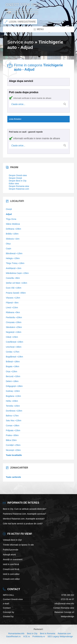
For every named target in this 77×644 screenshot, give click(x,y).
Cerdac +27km (13, 352)
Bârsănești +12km (14, 253)
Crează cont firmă (11, 569)
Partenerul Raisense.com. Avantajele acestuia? (24, 514)
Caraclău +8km (13, 278)
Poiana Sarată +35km (16, 293)
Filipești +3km (12, 303)
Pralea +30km (12, 435)
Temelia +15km (13, 406)
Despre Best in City (18, 181)
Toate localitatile (14, 455)
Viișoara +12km (13, 298)
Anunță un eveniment (13, 559)
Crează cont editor (11, 579)
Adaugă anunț (9, 555)
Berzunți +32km (13, 376)
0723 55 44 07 (67, 599)
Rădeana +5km (13, 312)
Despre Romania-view (19, 186)
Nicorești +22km (13, 450)
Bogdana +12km (13, 396)
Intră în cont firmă (11, 564)
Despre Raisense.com (19, 189)
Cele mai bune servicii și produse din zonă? (23, 524)
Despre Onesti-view (18, 175)
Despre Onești (15, 178)
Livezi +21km (12, 307)
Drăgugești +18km (14, 386)
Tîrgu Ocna (11, 219)
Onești (9, 209)
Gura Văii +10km (14, 288)
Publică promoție (11, 550)
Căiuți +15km (12, 337)
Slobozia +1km (13, 239)
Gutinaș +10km (13, 391)
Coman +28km (13, 426)
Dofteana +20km (13, 229)
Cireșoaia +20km (14, 322)
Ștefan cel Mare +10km (16, 283)
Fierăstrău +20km (14, 317)
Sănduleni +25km (14, 327)
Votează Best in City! (12, 540)
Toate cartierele (13, 477)
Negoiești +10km (14, 332)
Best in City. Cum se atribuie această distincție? (25, 509)
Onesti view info (23, 5)
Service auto (20, 42)
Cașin (9, 249)
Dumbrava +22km (14, 411)
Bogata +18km (13, 366)
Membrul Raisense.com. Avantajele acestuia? (24, 519)
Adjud (9, 214)
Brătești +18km (13, 362)
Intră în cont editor (11, 574)
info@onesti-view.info (64, 604)
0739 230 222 (68, 595)
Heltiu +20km (12, 401)
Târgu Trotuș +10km (15, 263)
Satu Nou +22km (14, 420)
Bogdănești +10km (14, 357)
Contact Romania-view (64, 608)
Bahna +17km (12, 416)
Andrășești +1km (14, 268)
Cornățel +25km (13, 445)
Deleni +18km (12, 381)
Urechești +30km (14, 347)
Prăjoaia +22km (13, 430)
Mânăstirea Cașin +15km (17, 273)
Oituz (8, 244)
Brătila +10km (12, 234)
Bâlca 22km (11, 440)
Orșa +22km (12, 371)
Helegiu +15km (13, 258)
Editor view (14, 184)
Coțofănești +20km (14, 342)
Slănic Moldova (13, 224)
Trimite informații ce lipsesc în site (18, 545)
